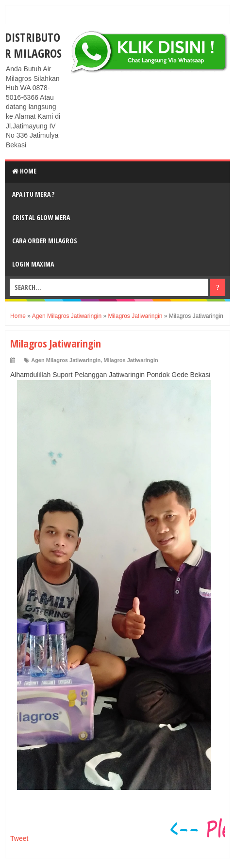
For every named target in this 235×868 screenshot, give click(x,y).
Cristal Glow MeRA (41, 217)
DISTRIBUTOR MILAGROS (33, 45)
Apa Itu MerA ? (33, 194)
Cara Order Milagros (45, 241)
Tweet (19, 838)
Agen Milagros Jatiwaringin (66, 360)
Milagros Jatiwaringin (131, 360)
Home (24, 171)
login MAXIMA (33, 264)
